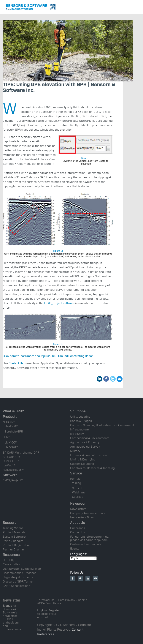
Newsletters (78, 509)
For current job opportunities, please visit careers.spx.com (90, 538)
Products (10, 417)
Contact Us (78, 532)
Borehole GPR (14, 432)
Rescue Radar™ (13, 470)
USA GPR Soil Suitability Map (22, 569)
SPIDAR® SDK (11, 457)
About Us (78, 523)
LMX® (6, 437)
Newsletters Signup (83, 517)
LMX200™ (11, 447)
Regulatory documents (18, 577)
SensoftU (78, 488)
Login (41, 610)
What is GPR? (13, 411)
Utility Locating (80, 417)
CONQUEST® (11, 461)
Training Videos (13, 528)
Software (10, 475)
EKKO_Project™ (13, 480)
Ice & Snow (77, 434)
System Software (14, 537)
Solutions (78, 411)
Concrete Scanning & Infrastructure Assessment (102, 425)
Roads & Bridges (81, 421)
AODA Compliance (49, 603)
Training (76, 483)
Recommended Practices (20, 573)
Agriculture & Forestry (85, 442)
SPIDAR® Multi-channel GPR (21, 453)
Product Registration (17, 545)
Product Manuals (14, 532)
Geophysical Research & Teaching (92, 468)
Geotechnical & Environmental (90, 438)
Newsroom (79, 503)
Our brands (78, 528)
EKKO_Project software (59, 303)
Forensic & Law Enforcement (89, 455)
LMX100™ (11, 443)
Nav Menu (137, 7)
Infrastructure (80, 430)
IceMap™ (9, 465)
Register (54, 610)
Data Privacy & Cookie (73, 600)
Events (75, 549)
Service (76, 473)
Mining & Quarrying (83, 460)
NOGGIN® (9, 422)
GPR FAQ (9, 560)
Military (75, 451)
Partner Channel (14, 550)
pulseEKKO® (11, 426)
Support (9, 523)
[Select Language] (83, 558)
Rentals (75, 479)
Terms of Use (46, 600)
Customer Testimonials (86, 544)
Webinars (78, 493)
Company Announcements (88, 513)
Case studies (11, 564)
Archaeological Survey (85, 447)
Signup (7, 606)
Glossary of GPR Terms (18, 582)
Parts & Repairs (13, 541)
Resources (11, 555)
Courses (78, 497)
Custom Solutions (82, 464)
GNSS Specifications (16, 586)
